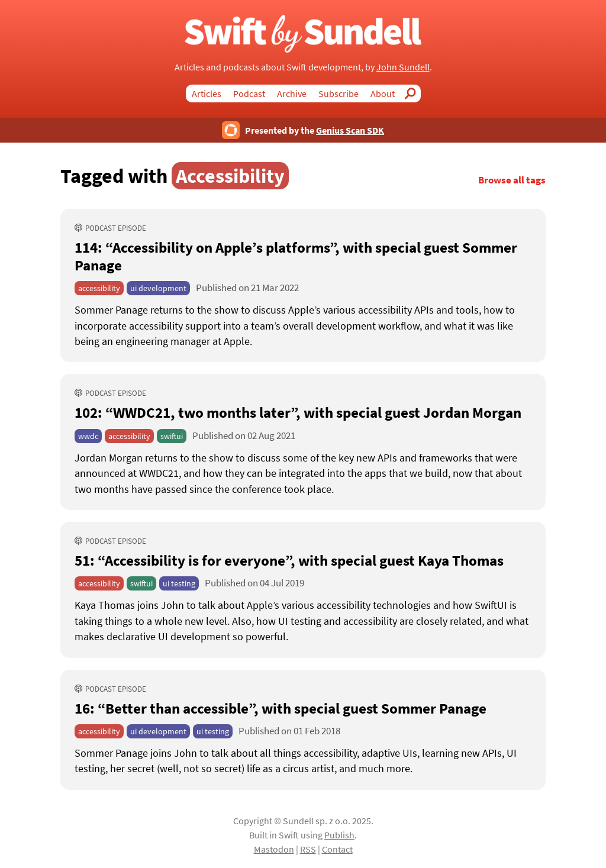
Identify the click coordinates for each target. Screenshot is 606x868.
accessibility (99, 288)
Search (414, 93)
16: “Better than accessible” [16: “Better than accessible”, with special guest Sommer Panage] (281, 708)
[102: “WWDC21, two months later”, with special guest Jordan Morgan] (303, 474)
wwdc (88, 436)
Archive (292, 93)
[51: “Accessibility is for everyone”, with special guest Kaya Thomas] (303, 621)
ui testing (179, 583)
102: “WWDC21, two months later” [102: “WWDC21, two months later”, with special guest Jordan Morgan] (298, 412)
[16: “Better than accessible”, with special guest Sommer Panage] (303, 761)
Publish (339, 835)
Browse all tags (512, 180)
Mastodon (274, 849)
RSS (308, 849)
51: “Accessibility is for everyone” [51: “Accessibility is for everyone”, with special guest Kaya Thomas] (289, 560)
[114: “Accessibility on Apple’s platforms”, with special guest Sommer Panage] (303, 326)
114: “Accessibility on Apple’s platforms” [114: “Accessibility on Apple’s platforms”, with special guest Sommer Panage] (296, 256)
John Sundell (403, 67)
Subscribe (339, 93)
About (383, 93)
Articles (207, 93)
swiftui (172, 436)
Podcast (249, 93)
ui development (158, 288)
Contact (337, 849)
